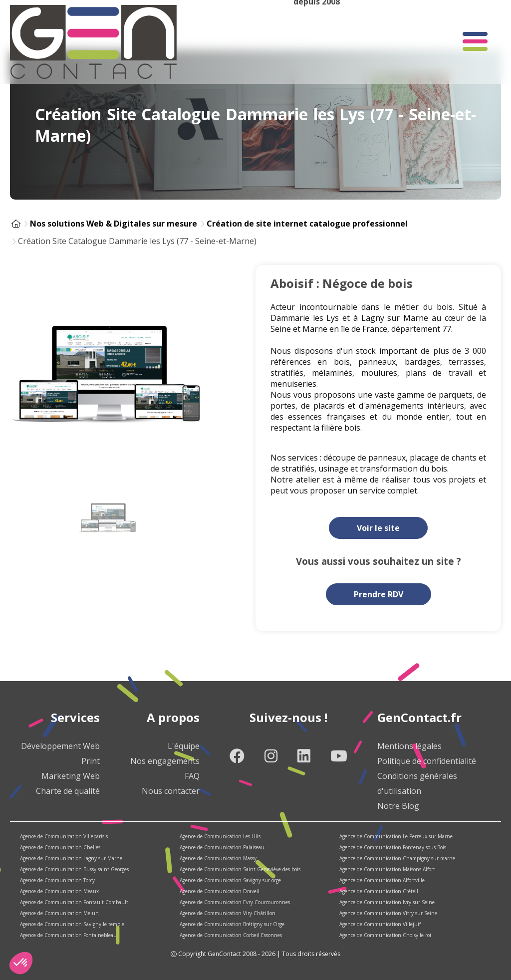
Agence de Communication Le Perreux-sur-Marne (396, 836)
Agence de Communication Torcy (57, 880)
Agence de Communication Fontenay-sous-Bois (393, 847)
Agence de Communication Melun (59, 913)
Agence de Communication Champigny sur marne (397, 858)
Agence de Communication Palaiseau (222, 847)
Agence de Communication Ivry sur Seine (387, 902)
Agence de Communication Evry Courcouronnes (235, 902)
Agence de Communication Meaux (59, 891)
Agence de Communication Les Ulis (220, 836)
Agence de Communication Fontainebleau (68, 935)
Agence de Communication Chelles (60, 847)
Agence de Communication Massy (218, 858)
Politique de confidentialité (427, 761)
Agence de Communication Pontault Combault (74, 902)
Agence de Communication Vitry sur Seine (388, 913)
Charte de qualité (68, 791)
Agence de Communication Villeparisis (64, 836)
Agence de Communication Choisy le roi (385, 935)
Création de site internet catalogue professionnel (307, 224)
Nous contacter (171, 791)
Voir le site (378, 528)
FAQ (192, 776)
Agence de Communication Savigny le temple (72, 924)
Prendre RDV (379, 594)
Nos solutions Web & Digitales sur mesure (114, 224)
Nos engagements (165, 761)
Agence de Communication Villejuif (380, 924)
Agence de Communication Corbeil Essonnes (231, 935)
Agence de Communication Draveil (220, 891)
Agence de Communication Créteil (379, 891)
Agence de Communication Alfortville (382, 880)
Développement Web (60, 746)
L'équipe (184, 746)
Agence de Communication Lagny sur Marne (71, 858)
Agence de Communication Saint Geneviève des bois (240, 869)
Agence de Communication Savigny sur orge (230, 880)
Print (91, 761)
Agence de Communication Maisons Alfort (387, 869)
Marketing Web (71, 776)
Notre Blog (398, 806)
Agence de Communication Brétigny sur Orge (232, 924)
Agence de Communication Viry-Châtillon (228, 913)
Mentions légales (409, 746)
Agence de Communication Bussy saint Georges (74, 869)
